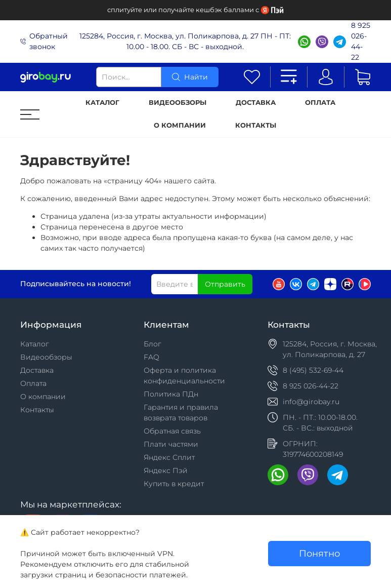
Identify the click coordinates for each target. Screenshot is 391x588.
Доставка (256, 103)
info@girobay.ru (311, 402)
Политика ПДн (171, 394)
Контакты (256, 125)
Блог (153, 344)
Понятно (319, 553)
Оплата (320, 103)
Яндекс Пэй (166, 471)
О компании (180, 125)
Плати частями (171, 444)
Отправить (225, 284)
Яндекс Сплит (169, 457)
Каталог (102, 103)
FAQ (151, 357)
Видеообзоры (178, 103)
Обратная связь (172, 431)
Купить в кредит (174, 484)
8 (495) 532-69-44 (313, 370)
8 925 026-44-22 (361, 41)
